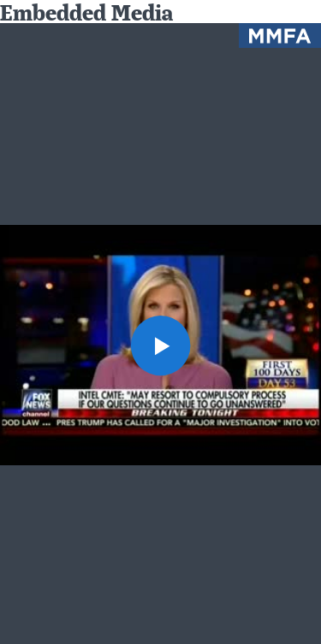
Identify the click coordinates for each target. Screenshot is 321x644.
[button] (161, 346)
